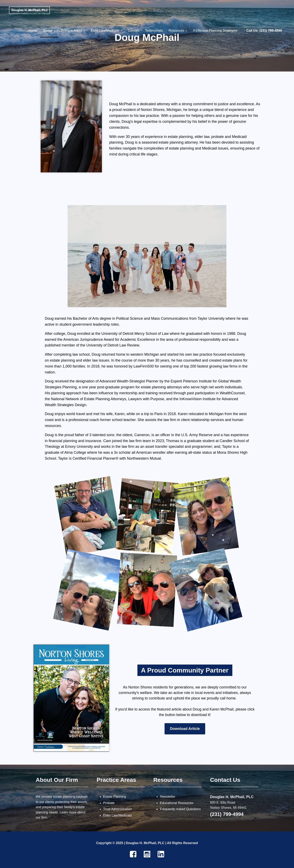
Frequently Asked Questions (180, 809)
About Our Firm (57, 780)
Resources (168, 780)
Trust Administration (117, 809)
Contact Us (225, 780)
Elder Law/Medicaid (117, 815)
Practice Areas (116, 780)
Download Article (185, 729)
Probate (109, 803)
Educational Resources (177, 803)
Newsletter (168, 797)
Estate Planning (115, 797)
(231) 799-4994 (227, 814)
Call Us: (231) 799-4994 (264, 31)
